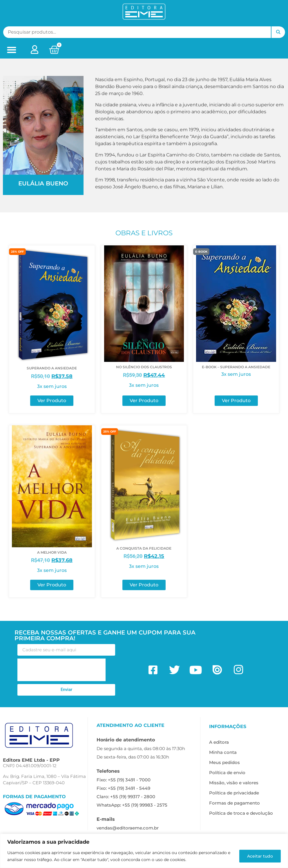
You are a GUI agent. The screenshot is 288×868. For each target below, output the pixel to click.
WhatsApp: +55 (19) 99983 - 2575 (132, 805)
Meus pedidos (224, 762)
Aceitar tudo (259, 856)
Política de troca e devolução (241, 813)
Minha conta (223, 752)
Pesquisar (278, 32)
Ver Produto (52, 401)
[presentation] (61, 670)
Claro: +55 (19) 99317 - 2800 (126, 797)
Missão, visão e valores (234, 783)
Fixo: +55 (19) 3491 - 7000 (124, 780)
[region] (144, 851)
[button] (11, 50)
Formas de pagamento (234, 803)
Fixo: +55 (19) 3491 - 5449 (123, 788)
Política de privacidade (234, 793)
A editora (219, 742)
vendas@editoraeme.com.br (128, 828)
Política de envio (227, 773)
